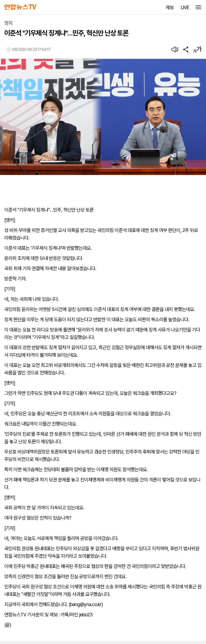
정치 (8, 23)
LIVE (185, 7)
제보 (170, 7)
